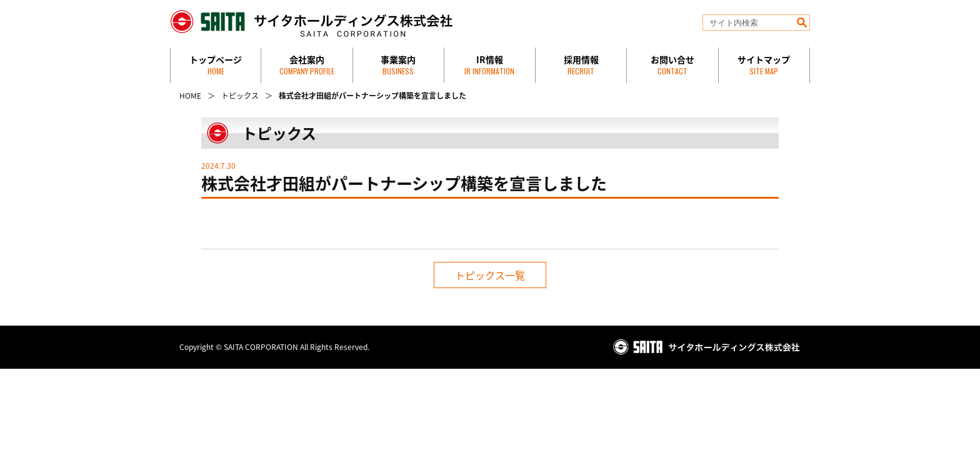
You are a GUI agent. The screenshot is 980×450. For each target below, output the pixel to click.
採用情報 (581, 65)
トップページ (216, 65)
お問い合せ (672, 65)
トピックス (240, 96)
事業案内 (398, 65)
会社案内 (307, 65)
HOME (190, 96)
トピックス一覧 (490, 275)
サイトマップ (764, 65)
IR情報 (489, 65)
